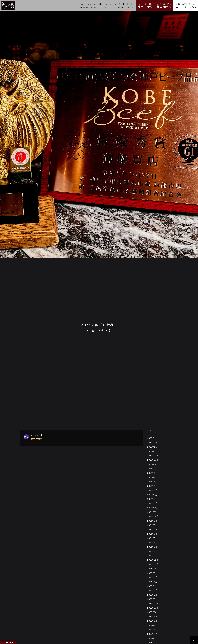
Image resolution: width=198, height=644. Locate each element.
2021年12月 (153, 642)
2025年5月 (152, 486)
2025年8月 (152, 473)
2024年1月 (152, 555)
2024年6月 (152, 534)
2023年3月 (152, 590)
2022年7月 (152, 625)
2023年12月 (153, 560)
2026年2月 (152, 447)
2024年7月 (152, 529)
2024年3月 (152, 547)
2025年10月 (153, 464)
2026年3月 (152, 442)
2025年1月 (152, 503)
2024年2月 (152, 551)
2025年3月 (152, 495)
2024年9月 (152, 521)
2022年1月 (152, 638)
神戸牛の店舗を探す (123, 6)
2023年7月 (152, 577)
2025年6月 (152, 481)
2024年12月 (153, 508)
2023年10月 (153, 568)
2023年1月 (152, 599)
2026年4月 (152, 438)
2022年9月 (152, 616)
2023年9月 (152, 573)
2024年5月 (152, 538)
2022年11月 (153, 608)
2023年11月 (153, 564)
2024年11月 (153, 512)
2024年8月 (152, 525)
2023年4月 (152, 586)
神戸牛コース (105, 6)
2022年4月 (152, 629)
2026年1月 (152, 451)
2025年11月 (153, 460)
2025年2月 (152, 499)
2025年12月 (153, 455)
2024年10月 (153, 516)
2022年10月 (153, 612)
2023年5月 (152, 581)
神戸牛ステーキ (88, 6)
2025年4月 (152, 490)
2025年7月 (152, 477)
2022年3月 (152, 634)
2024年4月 (152, 542)
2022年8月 (152, 621)
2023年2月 (152, 595)
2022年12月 (153, 603)
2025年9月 (152, 468)
